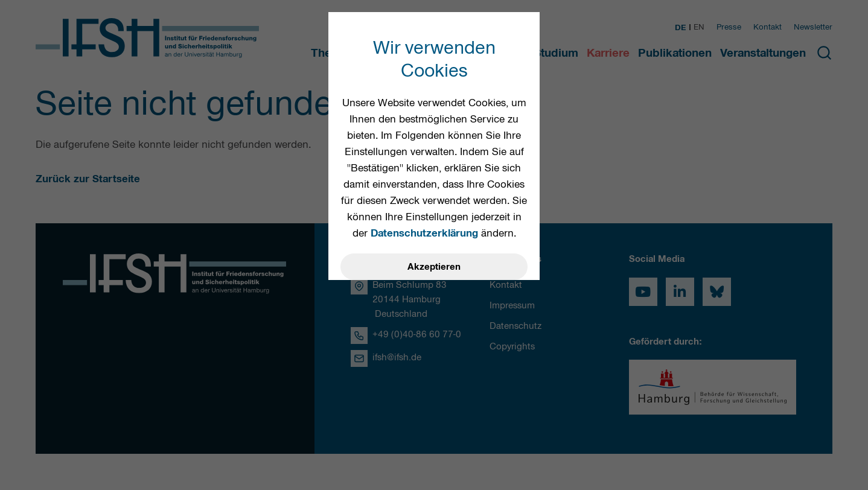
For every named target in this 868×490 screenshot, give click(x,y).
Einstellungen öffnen (434, 332)
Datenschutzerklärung (424, 233)
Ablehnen (434, 299)
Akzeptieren (434, 267)
